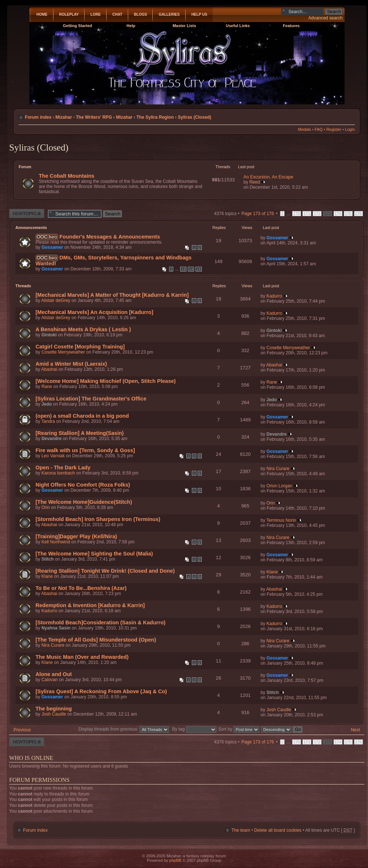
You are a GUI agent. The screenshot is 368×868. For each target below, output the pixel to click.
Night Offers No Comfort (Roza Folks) (83, 485)
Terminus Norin (281, 520)
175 (348, 214)
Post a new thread (27, 213)
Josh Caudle (54, 714)
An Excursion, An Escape (268, 177)
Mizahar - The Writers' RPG (84, 117)
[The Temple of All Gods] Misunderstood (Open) (96, 640)
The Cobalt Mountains (67, 176)
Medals (304, 129)
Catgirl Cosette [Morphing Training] (80, 347)
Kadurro (274, 296)
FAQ (319, 129)
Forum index (38, 117)
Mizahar (124, 117)
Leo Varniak (53, 456)
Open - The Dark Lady (63, 468)
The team (241, 830)
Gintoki (49, 335)
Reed (255, 182)
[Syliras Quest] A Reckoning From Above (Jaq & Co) (101, 691)
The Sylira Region (155, 117)
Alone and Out (54, 674)
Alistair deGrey (55, 300)
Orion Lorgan (280, 486)
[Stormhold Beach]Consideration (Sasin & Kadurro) (101, 623)
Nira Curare (278, 469)
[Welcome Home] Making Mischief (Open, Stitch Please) (106, 381)
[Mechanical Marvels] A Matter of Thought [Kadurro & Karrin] (112, 295)
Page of (258, 214)
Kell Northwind (56, 542)
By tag (195, 729)
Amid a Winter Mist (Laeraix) (71, 364)
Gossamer (52, 247)
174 (338, 214)
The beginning (54, 709)
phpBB (175, 860)
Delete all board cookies (278, 830)
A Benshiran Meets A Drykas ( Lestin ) (83, 329)
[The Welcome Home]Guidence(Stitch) (84, 502)
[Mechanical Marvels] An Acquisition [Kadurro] (94, 312)
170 (297, 214)
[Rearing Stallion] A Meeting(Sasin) (80, 433)
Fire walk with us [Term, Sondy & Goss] (85, 450)
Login (350, 129)
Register (334, 129)
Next (355, 730)
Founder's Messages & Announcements (110, 237)
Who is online (31, 758)
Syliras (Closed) (194, 117)
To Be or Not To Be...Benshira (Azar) (81, 588)
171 (307, 214)
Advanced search (325, 18)
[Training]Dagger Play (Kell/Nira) (76, 536)
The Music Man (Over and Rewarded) (82, 657)
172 (317, 214)
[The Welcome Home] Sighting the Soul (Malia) (94, 554)
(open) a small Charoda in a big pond (82, 416)
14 (191, 269)
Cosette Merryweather (63, 352)
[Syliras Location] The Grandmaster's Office (91, 399)
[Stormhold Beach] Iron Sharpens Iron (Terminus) (98, 519)
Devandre (51, 439)
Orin (46, 507)
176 (358, 214)
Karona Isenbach (58, 473)
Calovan (49, 680)
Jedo (47, 404)
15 (199, 269)
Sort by (239, 729)
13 (183, 269)
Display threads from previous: (124, 729)
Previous (22, 730)
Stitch (48, 559)
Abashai (49, 369)
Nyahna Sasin (56, 628)
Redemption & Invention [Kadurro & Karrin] (90, 605)
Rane (47, 387)
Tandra (48, 421)
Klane (47, 576)
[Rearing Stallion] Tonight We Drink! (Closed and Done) (105, 571)
